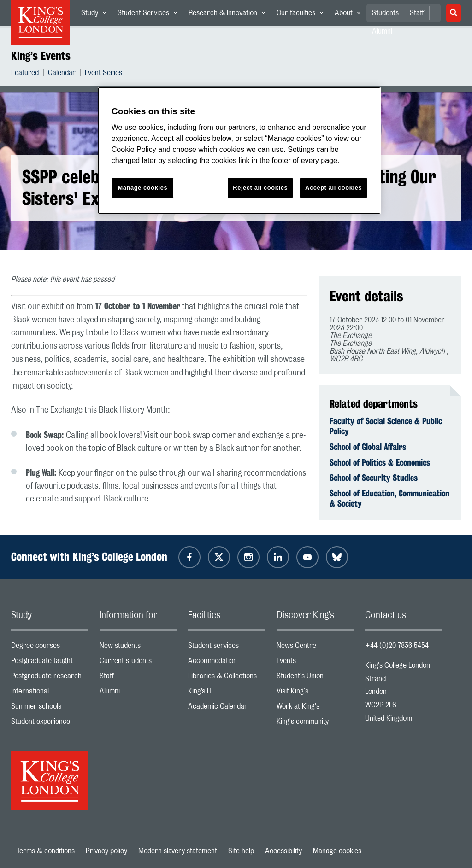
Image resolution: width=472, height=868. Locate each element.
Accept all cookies (333, 188)
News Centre (315, 648)
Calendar (62, 74)
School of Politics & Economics (380, 462)
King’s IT (227, 693)
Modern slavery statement (178, 851)
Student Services (150, 15)
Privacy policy (106, 851)
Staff (417, 13)
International (50, 693)
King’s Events (41, 56)
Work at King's (315, 708)
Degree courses (50, 648)
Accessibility (283, 851)
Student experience (50, 724)
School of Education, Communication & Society (389, 498)
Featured (25, 74)
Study (97, 15)
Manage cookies (337, 851)
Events (315, 663)
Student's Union (315, 678)
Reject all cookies (260, 188)
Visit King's (315, 693)
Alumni (138, 693)
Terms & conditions (46, 851)
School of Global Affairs (368, 447)
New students (138, 648)
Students (385, 13)
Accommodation (227, 663)
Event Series (103, 74)
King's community (315, 724)
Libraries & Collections (227, 678)
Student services (227, 648)
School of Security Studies (374, 478)
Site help (241, 851)
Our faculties (303, 15)
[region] (239, 151)
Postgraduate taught (50, 663)
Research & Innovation (230, 15)
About (351, 15)
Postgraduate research (50, 678)
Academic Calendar (227, 708)
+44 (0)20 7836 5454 (397, 646)
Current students (138, 663)
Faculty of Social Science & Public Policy (386, 426)
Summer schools (50, 708)
